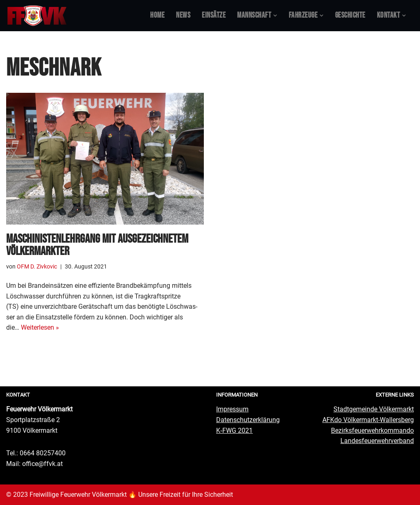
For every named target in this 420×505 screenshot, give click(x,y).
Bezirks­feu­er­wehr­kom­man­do (372, 430)
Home (157, 15)
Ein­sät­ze (214, 15)
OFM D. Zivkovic (37, 267)
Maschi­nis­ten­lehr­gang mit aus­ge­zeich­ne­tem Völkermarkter (97, 245)
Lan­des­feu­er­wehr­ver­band (377, 441)
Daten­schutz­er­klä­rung (248, 420)
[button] (275, 16)
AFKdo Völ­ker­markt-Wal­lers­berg (368, 420)
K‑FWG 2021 (234, 430)
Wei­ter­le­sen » (40, 327)
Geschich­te (350, 15)
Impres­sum (232, 409)
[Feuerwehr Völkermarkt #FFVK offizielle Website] (37, 16)
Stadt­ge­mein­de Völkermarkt (374, 409)
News (183, 15)
